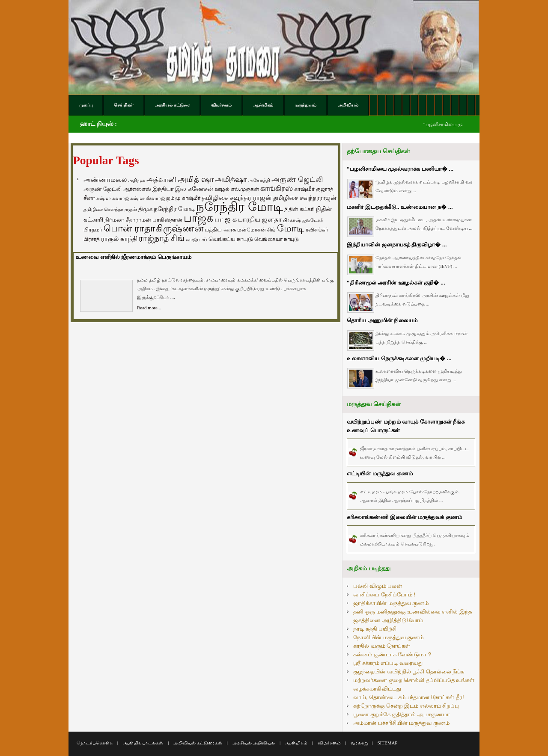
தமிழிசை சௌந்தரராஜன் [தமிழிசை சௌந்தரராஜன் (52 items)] (110, 209)
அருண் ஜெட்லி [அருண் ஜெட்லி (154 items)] (297, 179)
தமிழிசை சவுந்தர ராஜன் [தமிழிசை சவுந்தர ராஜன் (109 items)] (237, 198)
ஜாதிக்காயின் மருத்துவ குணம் (391, 603)
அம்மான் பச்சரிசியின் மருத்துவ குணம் (401, 723)
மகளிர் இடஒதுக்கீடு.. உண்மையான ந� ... (400, 207)
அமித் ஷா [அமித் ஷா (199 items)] (196, 179)
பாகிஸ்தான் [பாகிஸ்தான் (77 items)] (167, 220)
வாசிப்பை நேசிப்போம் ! (384, 594)
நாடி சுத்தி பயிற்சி (375, 629)
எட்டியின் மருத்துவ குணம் (380, 473)
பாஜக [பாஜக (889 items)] (198, 218)
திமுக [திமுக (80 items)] (145, 209)
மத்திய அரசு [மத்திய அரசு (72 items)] (220, 230)
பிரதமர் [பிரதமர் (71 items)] (93, 230)
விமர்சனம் (329, 743)
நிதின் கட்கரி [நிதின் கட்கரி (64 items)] (299, 209)
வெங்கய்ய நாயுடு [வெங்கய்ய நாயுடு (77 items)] (231, 239)
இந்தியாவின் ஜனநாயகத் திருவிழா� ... (397, 245)
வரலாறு (359, 743)
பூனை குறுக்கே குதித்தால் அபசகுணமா (402, 714)
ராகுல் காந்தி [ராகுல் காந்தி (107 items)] (119, 239)
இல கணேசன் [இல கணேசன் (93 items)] (194, 189)
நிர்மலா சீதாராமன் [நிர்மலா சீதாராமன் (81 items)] (128, 220)
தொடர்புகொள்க (95, 743)
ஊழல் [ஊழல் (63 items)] (222, 189)
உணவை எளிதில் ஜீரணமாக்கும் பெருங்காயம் (134, 257)
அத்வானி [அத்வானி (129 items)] (161, 179)
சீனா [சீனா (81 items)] (89, 198)
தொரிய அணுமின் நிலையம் (382, 320)
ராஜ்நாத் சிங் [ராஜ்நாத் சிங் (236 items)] (162, 238)
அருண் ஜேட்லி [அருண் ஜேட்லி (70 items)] (103, 189)
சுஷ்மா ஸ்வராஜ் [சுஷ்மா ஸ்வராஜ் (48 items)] (147, 198)
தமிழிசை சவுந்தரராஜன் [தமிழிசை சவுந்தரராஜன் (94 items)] (305, 198)
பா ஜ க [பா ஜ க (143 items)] (226, 219)
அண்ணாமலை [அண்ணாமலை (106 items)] (105, 180)
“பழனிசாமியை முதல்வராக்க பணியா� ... (400, 169)
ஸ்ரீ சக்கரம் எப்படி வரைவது (388, 663)
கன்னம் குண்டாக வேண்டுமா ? (392, 654)
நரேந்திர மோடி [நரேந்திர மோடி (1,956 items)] (240, 206)
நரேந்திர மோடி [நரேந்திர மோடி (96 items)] (174, 209)
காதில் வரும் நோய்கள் (382, 646)
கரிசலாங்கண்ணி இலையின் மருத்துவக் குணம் (404, 517)
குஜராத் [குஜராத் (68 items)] (325, 189)
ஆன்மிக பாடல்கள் (143, 743)
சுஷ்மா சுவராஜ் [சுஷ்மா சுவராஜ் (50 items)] (113, 198)
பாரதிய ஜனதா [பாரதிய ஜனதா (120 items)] (260, 219)
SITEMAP (387, 743)
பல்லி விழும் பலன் (378, 586)
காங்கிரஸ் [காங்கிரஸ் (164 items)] (277, 188)
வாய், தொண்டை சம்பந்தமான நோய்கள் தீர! (409, 697)
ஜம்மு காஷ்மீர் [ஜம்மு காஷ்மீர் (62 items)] (183, 198)
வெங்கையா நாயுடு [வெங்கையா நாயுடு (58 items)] (277, 239)
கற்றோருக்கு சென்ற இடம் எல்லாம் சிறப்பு (406, 706)
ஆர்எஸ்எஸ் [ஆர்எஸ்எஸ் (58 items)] (137, 189)
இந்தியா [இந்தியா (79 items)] (163, 189)
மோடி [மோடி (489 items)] (291, 228)
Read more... (149, 308)
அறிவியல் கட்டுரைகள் (198, 743)
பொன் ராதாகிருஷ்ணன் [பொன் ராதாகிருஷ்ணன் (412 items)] (153, 228)
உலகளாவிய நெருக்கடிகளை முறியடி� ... (399, 358)
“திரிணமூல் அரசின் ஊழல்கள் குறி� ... (396, 283)
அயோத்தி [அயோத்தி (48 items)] (259, 180)
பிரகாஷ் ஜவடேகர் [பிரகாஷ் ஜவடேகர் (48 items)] (303, 220)
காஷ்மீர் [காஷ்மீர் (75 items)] (304, 189)
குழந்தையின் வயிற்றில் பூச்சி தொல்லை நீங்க (409, 672)
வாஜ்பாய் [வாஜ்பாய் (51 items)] (196, 239)
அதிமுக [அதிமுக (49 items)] (137, 180)
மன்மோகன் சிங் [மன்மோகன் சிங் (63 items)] (256, 230)
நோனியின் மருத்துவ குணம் (388, 637)
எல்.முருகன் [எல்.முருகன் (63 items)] (245, 189)
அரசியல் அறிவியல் (254, 743)
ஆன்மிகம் (296, 743)
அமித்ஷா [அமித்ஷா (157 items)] (231, 179)
